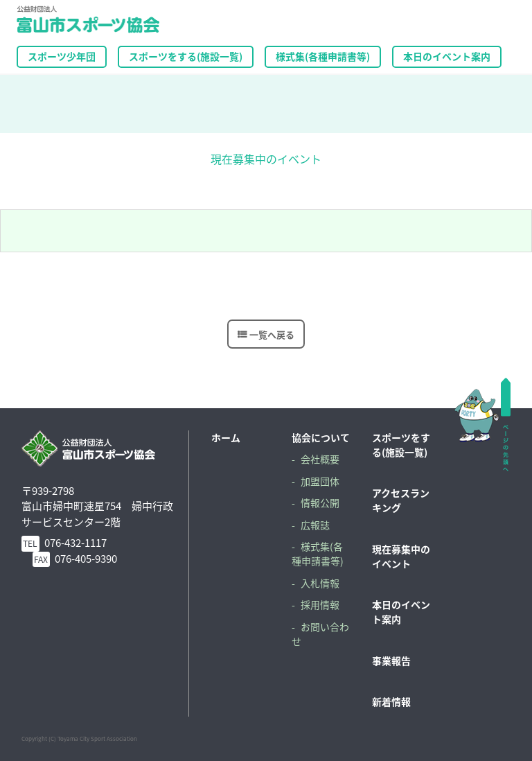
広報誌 (315, 525)
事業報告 (391, 661)
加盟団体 (320, 481)
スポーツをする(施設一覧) (401, 445)
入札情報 (320, 583)
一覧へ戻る (272, 334)
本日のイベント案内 (447, 56)
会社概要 (320, 459)
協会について (321, 437)
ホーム (226, 437)
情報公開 (320, 502)
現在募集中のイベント (401, 556)
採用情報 (320, 604)
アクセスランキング (401, 500)
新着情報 (391, 701)
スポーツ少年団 (62, 56)
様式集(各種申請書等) (323, 56)
